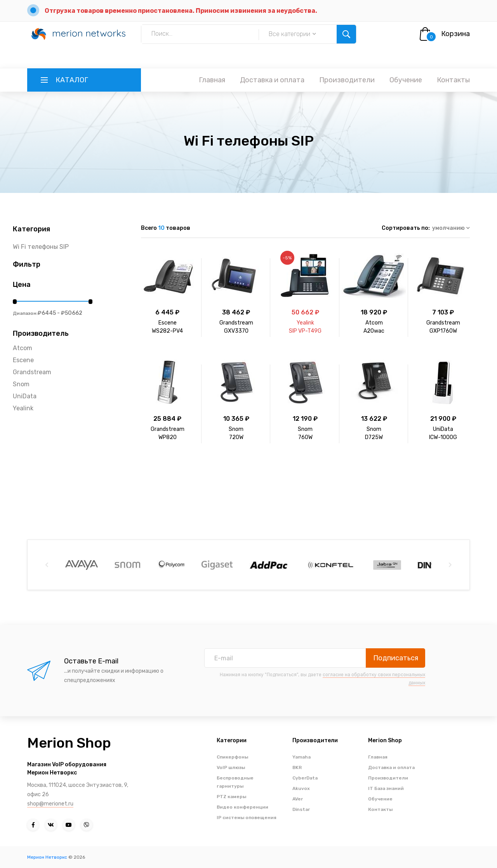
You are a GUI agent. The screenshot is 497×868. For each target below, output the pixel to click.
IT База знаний (386, 788)
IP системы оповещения (247, 818)
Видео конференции (242, 807)
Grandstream (32, 372)
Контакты (453, 80)
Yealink (23, 408)
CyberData (305, 778)
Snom (21, 384)
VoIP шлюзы (231, 767)
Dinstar (301, 809)
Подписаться (396, 658)
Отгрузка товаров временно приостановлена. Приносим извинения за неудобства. (181, 11)
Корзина (455, 34)
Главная (212, 80)
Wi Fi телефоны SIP (41, 247)
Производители (347, 80)
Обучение (406, 80)
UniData (25, 396)
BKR (297, 767)
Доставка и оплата (272, 80)
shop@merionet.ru (50, 804)
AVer (298, 799)
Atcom (23, 348)
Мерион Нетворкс (47, 857)
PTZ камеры (231, 797)
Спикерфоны (232, 757)
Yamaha (302, 757)
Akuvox (301, 788)
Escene (23, 360)
